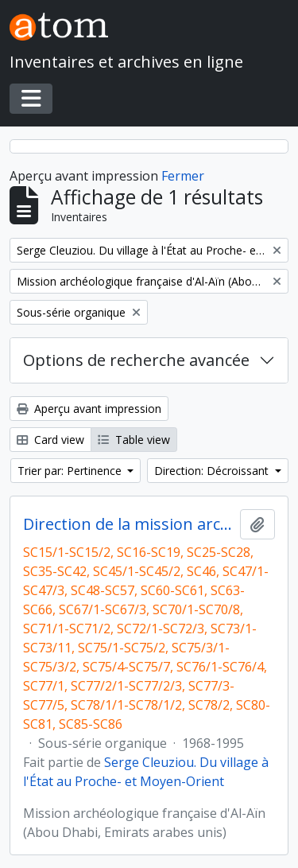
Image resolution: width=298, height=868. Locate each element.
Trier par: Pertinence (71, 471)
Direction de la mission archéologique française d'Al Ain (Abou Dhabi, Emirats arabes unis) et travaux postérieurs (128, 524)
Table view (134, 440)
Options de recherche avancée (136, 360)
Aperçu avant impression (89, 409)
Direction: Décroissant (213, 471)
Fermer (183, 176)
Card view (50, 440)
